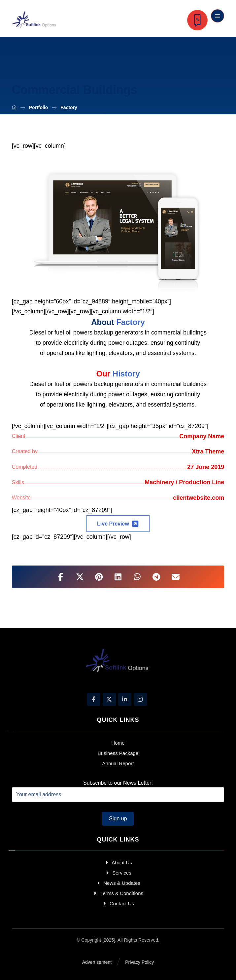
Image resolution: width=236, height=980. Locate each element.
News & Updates (118, 883)
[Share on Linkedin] (118, 577)
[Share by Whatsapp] (137, 577)
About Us (118, 862)
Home (118, 743)
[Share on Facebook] (61, 577)
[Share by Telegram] (156, 577)
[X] (109, 699)
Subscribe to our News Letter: (118, 791)
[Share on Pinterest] (99, 577)
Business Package (118, 753)
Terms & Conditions (118, 893)
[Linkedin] (125, 699)
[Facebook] (94, 699)
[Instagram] (140, 699)
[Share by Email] (176, 577)
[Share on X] (80, 577)
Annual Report (118, 763)
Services (118, 873)
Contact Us (118, 903)
